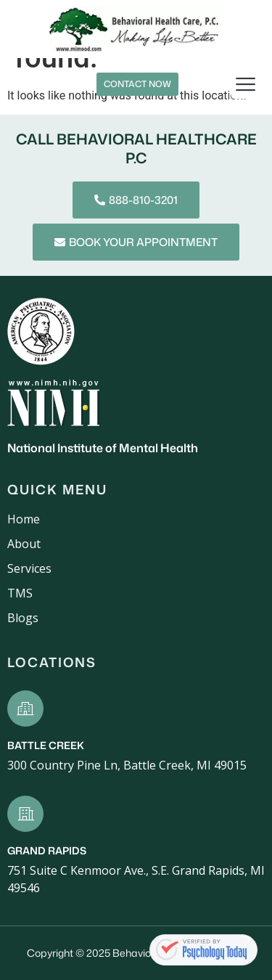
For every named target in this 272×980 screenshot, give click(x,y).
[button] (246, 85)
